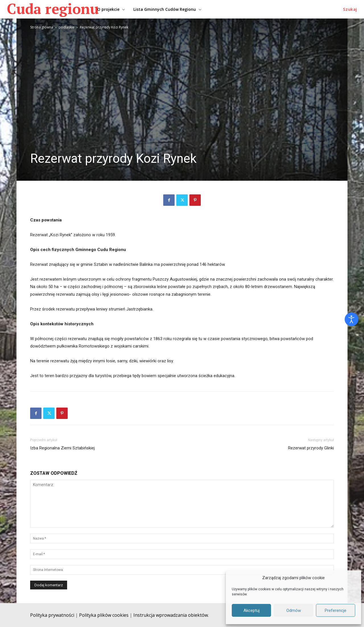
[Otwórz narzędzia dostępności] (351, 319)
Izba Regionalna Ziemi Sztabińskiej (62, 448)
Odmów (294, 610)
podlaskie (67, 27)
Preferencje (336, 610)
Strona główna (42, 27)
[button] (350, 9)
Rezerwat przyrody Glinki (311, 448)
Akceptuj (252, 610)
